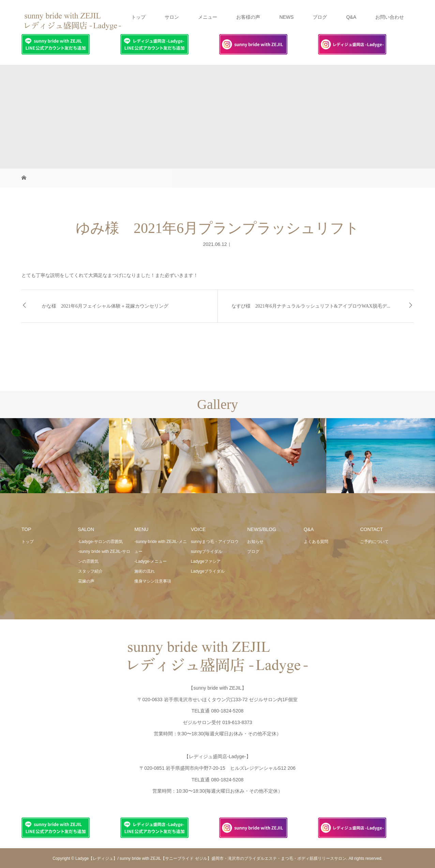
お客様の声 (248, 17)
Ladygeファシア (206, 561)
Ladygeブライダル (208, 571)
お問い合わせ (390, 17)
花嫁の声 (86, 581)
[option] (54, 456)
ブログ (320, 17)
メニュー (208, 17)
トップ (138, 17)
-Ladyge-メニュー (151, 561)
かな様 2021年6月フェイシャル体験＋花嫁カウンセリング (105, 306)
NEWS (286, 17)
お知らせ (255, 542)
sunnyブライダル (207, 551)
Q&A (351, 17)
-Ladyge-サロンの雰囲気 (100, 542)
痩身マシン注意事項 (153, 581)
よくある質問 (316, 542)
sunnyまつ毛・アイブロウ (215, 542)
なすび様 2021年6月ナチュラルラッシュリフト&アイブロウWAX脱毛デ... (311, 306)
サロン (172, 17)
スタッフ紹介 (90, 571)
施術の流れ (145, 571)
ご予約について (374, 542)
